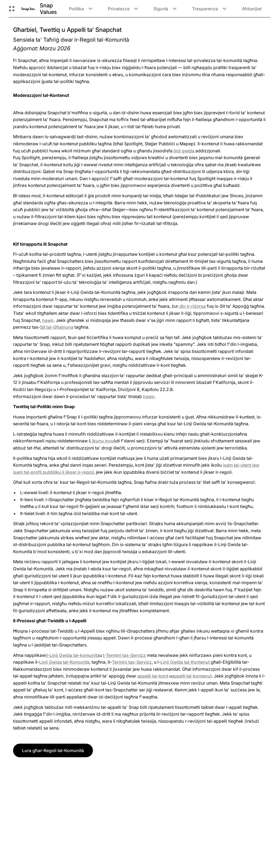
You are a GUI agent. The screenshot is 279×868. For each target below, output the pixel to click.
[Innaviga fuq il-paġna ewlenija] (28, 9)
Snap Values (48, 9)
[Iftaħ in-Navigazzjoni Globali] (12, 9)
